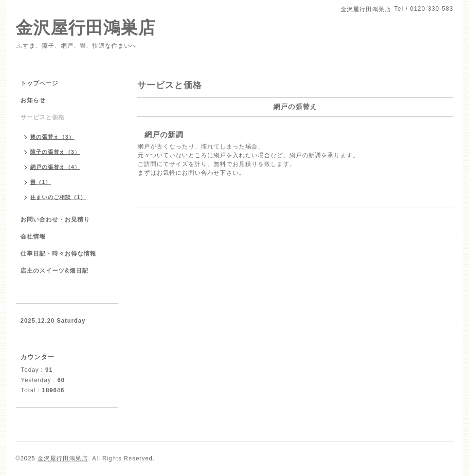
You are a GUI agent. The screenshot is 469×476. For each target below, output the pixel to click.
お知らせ (33, 100)
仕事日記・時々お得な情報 (58, 254)
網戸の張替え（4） (55, 167)
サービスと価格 (43, 117)
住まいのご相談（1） (58, 197)
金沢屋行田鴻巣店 (86, 27)
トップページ (39, 83)
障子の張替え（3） (55, 152)
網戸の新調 (164, 135)
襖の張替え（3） (52, 137)
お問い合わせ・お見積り (55, 220)
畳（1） (41, 182)
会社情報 (33, 237)
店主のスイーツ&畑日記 (54, 271)
